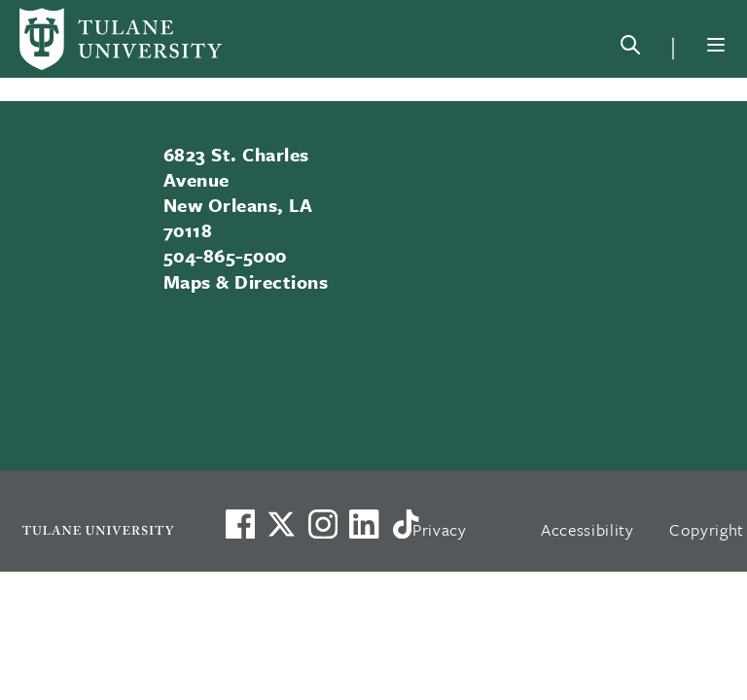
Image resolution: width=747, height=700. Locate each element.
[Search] (630, 49)
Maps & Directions (246, 281)
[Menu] (716, 45)
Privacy (440, 529)
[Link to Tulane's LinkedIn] (364, 524)
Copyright (707, 529)
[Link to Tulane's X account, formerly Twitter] (281, 524)
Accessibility (587, 529)
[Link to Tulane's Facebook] (323, 524)
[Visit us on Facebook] (240, 524)
